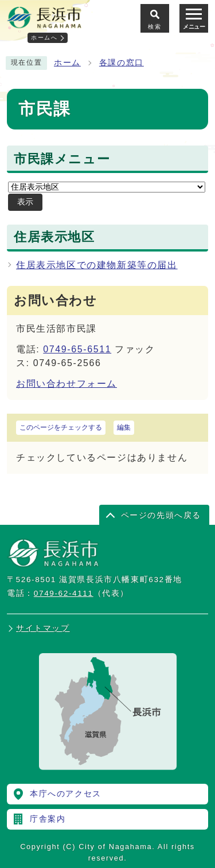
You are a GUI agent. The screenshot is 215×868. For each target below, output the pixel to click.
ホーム (67, 63)
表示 (25, 202)
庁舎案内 (48, 819)
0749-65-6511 (77, 349)
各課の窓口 (122, 63)
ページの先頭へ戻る (161, 515)
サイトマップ (43, 628)
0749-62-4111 (64, 593)
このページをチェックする (61, 427)
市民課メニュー (62, 159)
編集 (124, 427)
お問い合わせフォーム (67, 384)
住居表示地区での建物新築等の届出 (97, 265)
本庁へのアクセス (66, 794)
